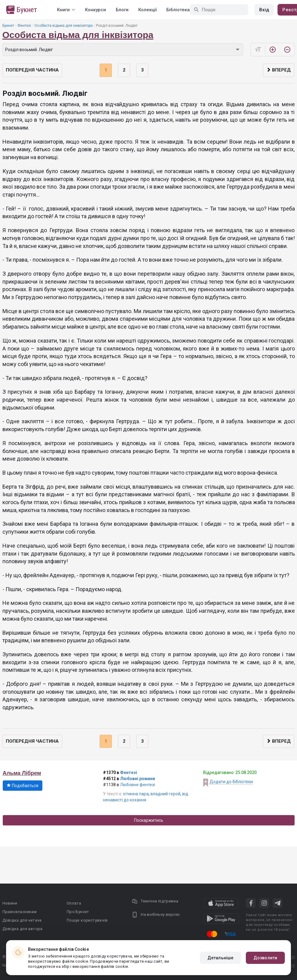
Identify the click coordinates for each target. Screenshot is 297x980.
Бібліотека (178, 10)
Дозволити (265, 958)
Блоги (122, 10)
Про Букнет (78, 912)
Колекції (147, 10)
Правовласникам (20, 912)
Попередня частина (32, 70)
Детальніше (220, 958)
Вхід (264, 10)
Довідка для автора (23, 929)
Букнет (8, 26)
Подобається (23, 786)
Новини (10, 903)
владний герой (165, 794)
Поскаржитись (149, 820)
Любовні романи (138, 779)
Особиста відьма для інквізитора (64, 26)
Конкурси (95, 10)
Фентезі (24, 26)
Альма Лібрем (22, 773)
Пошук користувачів (87, 920)
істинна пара (136, 794)
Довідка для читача (22, 920)
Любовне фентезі (138, 785)
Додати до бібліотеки (231, 782)
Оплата (74, 903)
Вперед (279, 70)
